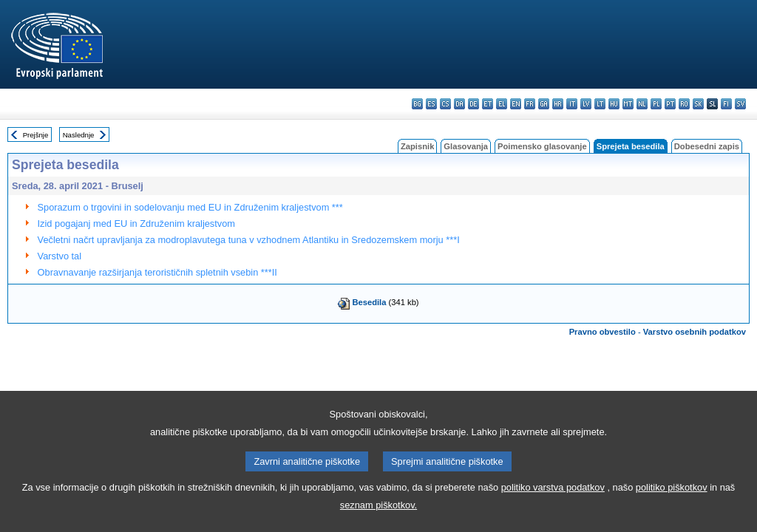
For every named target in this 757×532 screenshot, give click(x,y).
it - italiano (572, 104)
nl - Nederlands (642, 104)
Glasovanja (466, 146)
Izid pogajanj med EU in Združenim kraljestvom (136, 224)
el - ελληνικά (502, 104)
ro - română (684, 104)
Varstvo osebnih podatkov (695, 332)
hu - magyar (614, 104)
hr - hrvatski (558, 104)
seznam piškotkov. (378, 521)
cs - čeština (445, 104)
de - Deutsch (473, 104)
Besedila (369, 302)
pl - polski (656, 104)
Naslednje (79, 135)
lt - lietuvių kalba (600, 104)
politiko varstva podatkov (553, 504)
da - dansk (459, 104)
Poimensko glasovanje (542, 146)
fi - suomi (726, 104)
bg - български (417, 104)
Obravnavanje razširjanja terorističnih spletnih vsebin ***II (157, 272)
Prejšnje (36, 135)
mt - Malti (628, 104)
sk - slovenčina (698, 104)
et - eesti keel (488, 104)
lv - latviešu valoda (586, 104)
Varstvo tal (60, 256)
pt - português (670, 104)
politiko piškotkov (672, 504)
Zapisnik (417, 146)
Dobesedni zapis (707, 146)
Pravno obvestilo (602, 332)
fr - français (530, 104)
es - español (431, 104)
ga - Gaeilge (544, 104)
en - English (516, 104)
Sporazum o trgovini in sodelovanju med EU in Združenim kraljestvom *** (190, 207)
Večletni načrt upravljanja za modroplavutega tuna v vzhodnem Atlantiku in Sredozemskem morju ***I (249, 240)
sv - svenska (740, 104)
